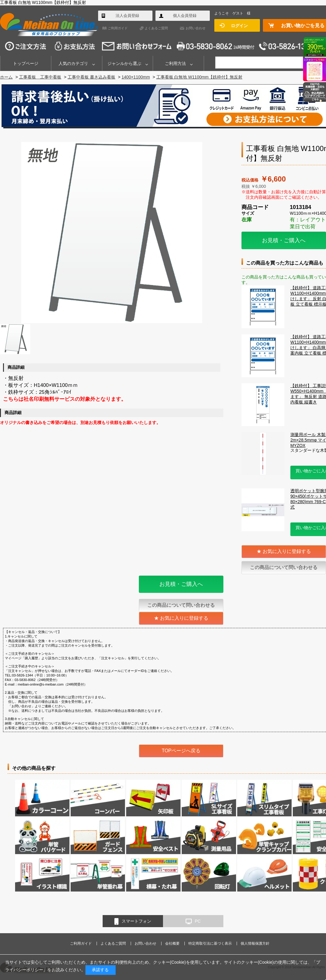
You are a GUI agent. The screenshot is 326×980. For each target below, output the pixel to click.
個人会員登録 (185, 16)
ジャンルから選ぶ (124, 63)
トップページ (26, 63)
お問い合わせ (196, 28)
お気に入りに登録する (287, 551)
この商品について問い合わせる (284, 567)
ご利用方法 (175, 63)
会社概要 (172, 943)
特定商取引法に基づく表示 (210, 943)
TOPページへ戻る (181, 751)
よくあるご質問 (156, 28)
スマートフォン (133, 921)
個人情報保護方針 (255, 943)
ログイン (239, 26)
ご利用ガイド (118, 28)
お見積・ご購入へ (284, 240)
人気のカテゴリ (73, 63)
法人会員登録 (127, 16)
